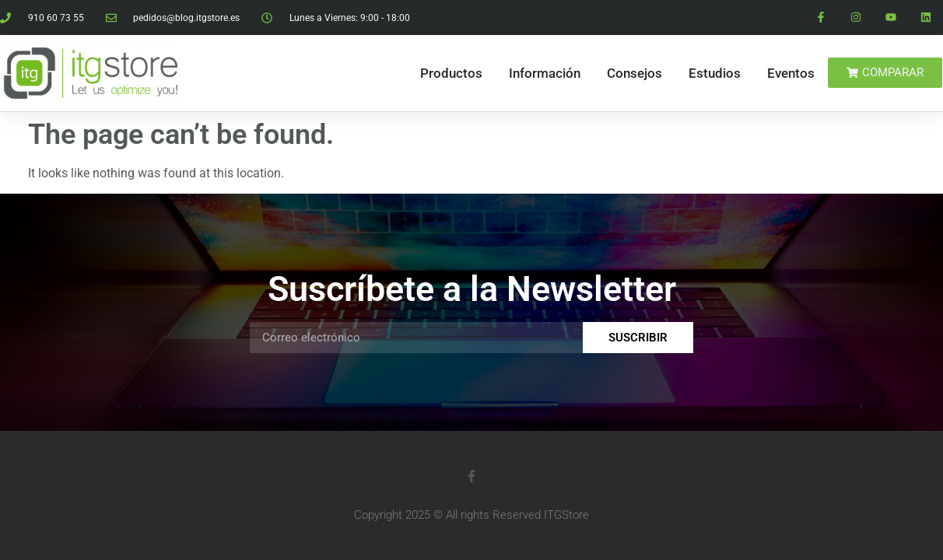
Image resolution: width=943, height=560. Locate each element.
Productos (451, 73)
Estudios (715, 73)
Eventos (791, 73)
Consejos (635, 73)
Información (545, 73)
